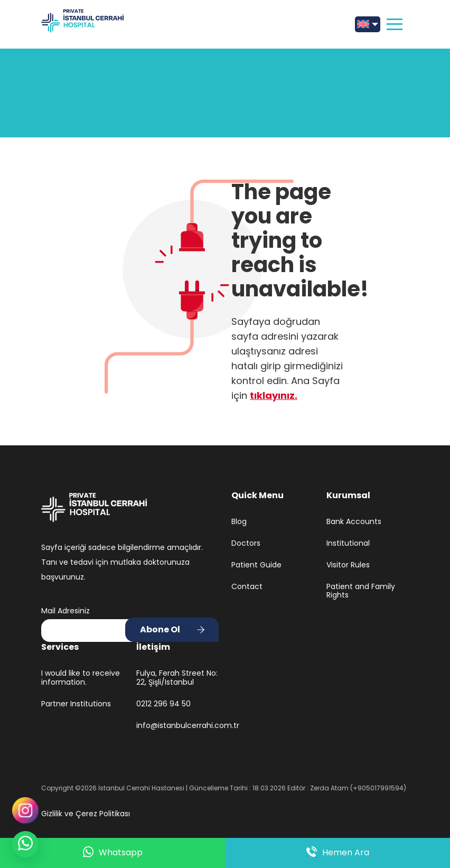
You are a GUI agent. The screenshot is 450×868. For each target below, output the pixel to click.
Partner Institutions (76, 704)
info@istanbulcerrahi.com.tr (177, 726)
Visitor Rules (348, 565)
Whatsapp (113, 853)
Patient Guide (256, 565)
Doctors (246, 543)
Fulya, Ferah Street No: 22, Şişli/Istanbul (177, 678)
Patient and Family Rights (361, 591)
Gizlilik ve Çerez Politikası (86, 814)
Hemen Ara (338, 853)
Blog (239, 522)
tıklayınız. (274, 395)
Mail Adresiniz (65, 611)
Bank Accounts (354, 522)
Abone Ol (160, 629)
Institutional (348, 543)
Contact (247, 587)
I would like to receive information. (81, 678)
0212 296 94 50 (163, 704)
